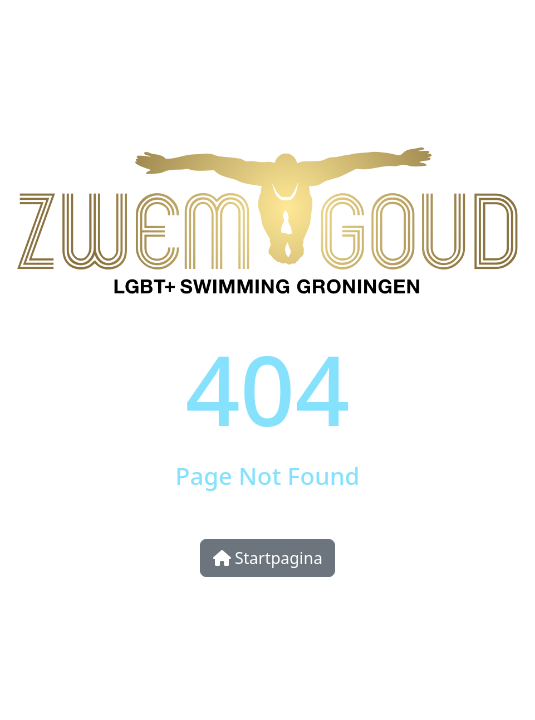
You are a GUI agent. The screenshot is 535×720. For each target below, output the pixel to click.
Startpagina (268, 558)
